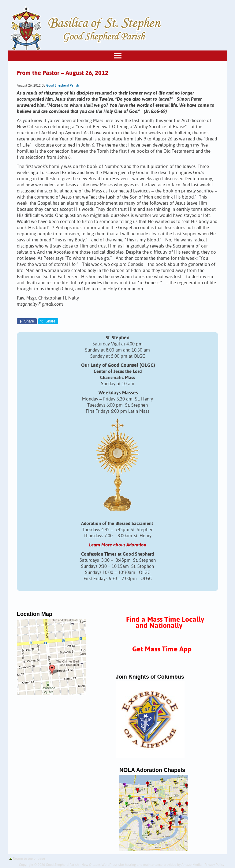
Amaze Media (192, 865)
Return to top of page (29, 859)
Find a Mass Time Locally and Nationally (165, 623)
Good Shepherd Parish (63, 86)
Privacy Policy (214, 865)
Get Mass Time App (162, 649)
